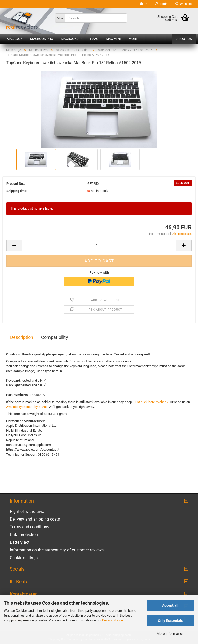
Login (162, 4)
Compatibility (55, 337)
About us (184, 39)
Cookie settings (24, 558)
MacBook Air (72, 39)
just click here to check (151, 402)
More (133, 39)
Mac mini (113, 39)
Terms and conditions (30, 527)
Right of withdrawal (28, 511)
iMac (94, 39)
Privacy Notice (113, 620)
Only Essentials (170, 621)
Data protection (24, 535)
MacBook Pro (42, 39)
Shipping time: (17, 191)
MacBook (15, 39)
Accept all (170, 605)
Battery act (20, 542)
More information (170, 634)
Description (22, 337)
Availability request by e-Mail (27, 407)
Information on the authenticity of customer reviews (57, 550)
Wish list (184, 4)
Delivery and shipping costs (35, 519)
